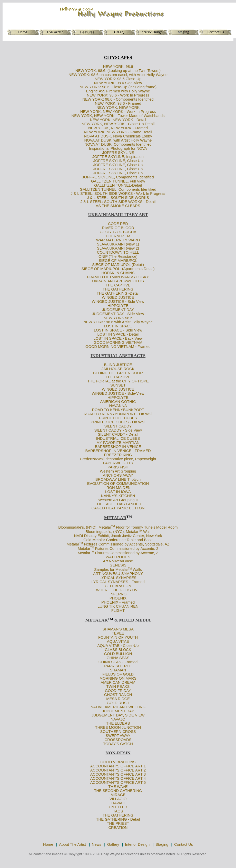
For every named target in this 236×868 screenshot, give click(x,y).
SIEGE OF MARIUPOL (118, 261)
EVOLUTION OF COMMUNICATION (118, 484)
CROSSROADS (118, 740)
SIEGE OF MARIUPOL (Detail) (118, 265)
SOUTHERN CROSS (118, 732)
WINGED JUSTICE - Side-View (118, 393)
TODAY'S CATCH (118, 744)
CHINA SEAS (118, 658)
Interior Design (137, 844)
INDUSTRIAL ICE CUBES (118, 438)
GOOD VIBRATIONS (118, 762)
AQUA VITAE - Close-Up (118, 646)
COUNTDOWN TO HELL (118, 252)
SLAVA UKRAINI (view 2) (118, 248)
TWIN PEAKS (118, 687)
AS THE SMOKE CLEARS (118, 206)
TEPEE (118, 633)
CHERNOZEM (118, 236)
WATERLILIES (118, 557)
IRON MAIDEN (118, 488)
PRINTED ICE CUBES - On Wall (118, 422)
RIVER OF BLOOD (118, 228)
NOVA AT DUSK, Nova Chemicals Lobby (118, 136)
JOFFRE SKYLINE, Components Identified (118, 177)
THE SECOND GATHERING (118, 791)
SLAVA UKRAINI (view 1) (118, 244)
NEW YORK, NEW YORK (118, 108)
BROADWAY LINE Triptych (118, 479)
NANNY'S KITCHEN (118, 496)
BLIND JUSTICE (118, 365)
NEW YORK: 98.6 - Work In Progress (118, 95)
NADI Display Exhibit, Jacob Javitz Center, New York (118, 536)
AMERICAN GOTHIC (118, 402)
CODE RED (118, 224)
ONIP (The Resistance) (118, 256)
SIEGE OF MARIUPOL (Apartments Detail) (118, 269)
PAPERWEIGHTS (118, 463)
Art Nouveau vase (118, 561)
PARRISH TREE (118, 666)
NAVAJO (118, 719)
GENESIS (118, 565)
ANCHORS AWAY (118, 475)
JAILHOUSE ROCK (118, 369)
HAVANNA (118, 406)
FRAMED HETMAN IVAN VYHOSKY (118, 277)
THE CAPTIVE (118, 285)
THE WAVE (118, 787)
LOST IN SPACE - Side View (118, 330)
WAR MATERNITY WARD (118, 240)
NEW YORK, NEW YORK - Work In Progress (118, 112)
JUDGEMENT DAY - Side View (118, 314)
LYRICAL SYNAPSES (118, 578)
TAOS (118, 811)
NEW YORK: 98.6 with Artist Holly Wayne (118, 322)
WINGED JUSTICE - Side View (118, 302)
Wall (146, 532)
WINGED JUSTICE (118, 297)
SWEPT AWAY (118, 736)
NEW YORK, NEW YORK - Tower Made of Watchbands (118, 116)
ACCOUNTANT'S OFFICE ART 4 (118, 778)
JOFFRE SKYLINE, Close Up (118, 161)
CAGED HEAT (104, 508)
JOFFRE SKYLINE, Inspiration (118, 157)
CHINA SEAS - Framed (118, 662)
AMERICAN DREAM (118, 682)
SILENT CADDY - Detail (118, 434)
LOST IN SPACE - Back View (118, 338)
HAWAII (118, 803)
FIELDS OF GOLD (118, 674)
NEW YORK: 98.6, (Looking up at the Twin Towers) (118, 71)
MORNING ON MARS (118, 678)
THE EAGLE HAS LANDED (118, 504)
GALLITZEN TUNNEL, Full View (118, 181)
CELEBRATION (118, 586)
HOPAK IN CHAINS (118, 273)
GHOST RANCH (118, 695)
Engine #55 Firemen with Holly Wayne (118, 91)
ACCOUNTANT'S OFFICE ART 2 (118, 770)
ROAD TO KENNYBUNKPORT (118, 410)
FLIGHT (118, 610)
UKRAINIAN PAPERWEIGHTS (118, 281)
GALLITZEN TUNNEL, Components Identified (118, 189)
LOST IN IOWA (118, 492)
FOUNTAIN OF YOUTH (118, 637)
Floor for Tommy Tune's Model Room (146, 527)
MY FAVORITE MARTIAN (118, 443)
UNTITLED (118, 807)
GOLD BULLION (118, 654)
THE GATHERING (118, 289)
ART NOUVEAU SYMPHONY (118, 574)
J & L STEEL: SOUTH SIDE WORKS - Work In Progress (118, 194)
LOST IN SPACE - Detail (118, 334)
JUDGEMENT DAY (118, 310)
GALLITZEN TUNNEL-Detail (118, 185)
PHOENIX (118, 598)
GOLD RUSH (118, 703)
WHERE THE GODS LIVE (118, 590)
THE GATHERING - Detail (118, 819)
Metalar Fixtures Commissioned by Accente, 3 (118, 553)
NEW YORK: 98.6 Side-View (118, 83)
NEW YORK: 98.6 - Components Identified (118, 99)
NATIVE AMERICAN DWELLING (118, 707)
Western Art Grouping (118, 471)
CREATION (118, 828)
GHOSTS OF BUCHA (118, 232)
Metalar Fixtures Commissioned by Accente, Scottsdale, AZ (118, 544)
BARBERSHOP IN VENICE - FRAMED (118, 451)
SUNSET (118, 385)
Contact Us (184, 844)
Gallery (113, 844)
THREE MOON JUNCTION (118, 727)
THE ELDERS (118, 723)
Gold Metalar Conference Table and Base (118, 540)
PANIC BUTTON (131, 508)
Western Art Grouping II (118, 500)
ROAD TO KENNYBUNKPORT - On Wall (118, 414)
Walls (137, 570)
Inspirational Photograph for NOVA (118, 148)
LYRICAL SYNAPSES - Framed (118, 582)
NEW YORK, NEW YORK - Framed (118, 128)
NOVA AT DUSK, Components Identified (118, 144)
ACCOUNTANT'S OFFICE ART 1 (118, 766)
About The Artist (72, 844)
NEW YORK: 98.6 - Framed (118, 103)
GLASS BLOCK (118, 650)
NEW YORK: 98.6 (118, 67)
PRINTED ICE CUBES (118, 418)
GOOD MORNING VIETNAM (118, 342)
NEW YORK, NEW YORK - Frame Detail (118, 132)
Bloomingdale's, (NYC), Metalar (85, 527)
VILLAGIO (118, 799)
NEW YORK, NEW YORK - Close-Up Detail (118, 124)
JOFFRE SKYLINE (118, 153)
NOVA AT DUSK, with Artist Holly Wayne (118, 140)
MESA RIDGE (118, 699)
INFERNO (118, 594)
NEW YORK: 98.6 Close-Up (118, 79)
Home (48, 844)
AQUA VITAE (118, 641)
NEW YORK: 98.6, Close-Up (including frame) (118, 87)
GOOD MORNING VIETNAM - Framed (118, 347)
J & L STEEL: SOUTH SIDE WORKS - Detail (118, 202)
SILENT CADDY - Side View (118, 430)
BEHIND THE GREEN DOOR (118, 373)
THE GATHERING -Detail (118, 293)
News (97, 844)
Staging (162, 844)
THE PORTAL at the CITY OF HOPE (118, 381)
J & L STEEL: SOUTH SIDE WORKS (118, 198)
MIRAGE (118, 795)
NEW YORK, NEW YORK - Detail (118, 120)
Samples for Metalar (111, 570)
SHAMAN (118, 670)
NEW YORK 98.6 (118, 318)
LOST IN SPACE (118, 326)
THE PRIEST (118, 823)
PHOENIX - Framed (118, 602)
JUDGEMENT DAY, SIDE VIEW (118, 715)
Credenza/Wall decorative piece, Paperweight (118, 459)
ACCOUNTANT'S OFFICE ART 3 (118, 774)
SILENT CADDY (118, 426)
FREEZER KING (118, 455)
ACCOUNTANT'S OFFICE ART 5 (118, 783)
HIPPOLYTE (118, 306)
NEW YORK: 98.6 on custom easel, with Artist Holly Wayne (118, 75)
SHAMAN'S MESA (118, 629)
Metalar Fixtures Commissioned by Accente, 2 (118, 549)
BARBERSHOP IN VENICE (118, 447)
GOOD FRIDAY (118, 691)
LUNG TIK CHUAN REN (118, 606)
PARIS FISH (118, 467)
